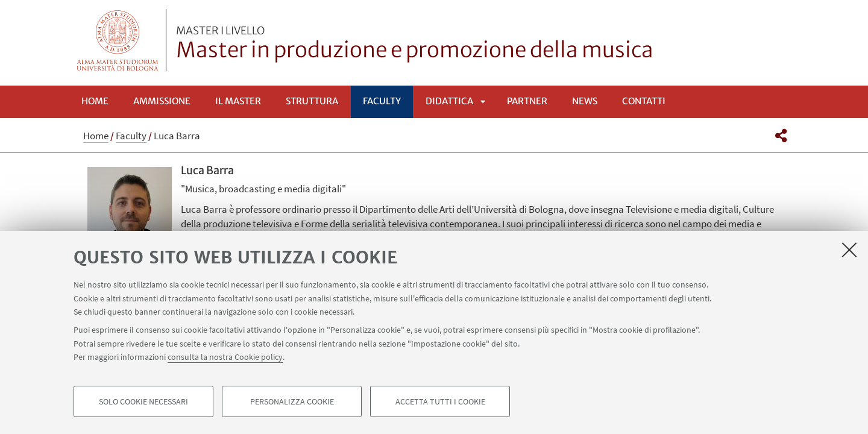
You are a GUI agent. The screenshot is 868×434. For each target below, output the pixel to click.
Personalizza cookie (292, 401)
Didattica (449, 101)
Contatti (644, 101)
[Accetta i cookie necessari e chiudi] (849, 250)
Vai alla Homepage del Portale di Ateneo (118, 40)
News (585, 101)
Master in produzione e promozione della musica (415, 44)
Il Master (238, 101)
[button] (781, 136)
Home (95, 101)
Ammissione (162, 101)
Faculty (382, 101)
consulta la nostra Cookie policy (225, 357)
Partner (527, 101)
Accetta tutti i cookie (440, 401)
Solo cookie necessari (143, 401)
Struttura (312, 101)
